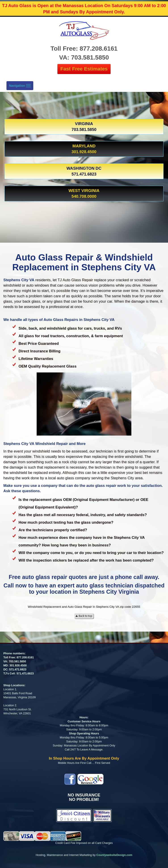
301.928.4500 (18, 665)
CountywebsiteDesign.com (114, 855)
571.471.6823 (18, 670)
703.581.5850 (17, 661)
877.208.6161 (25, 657)
